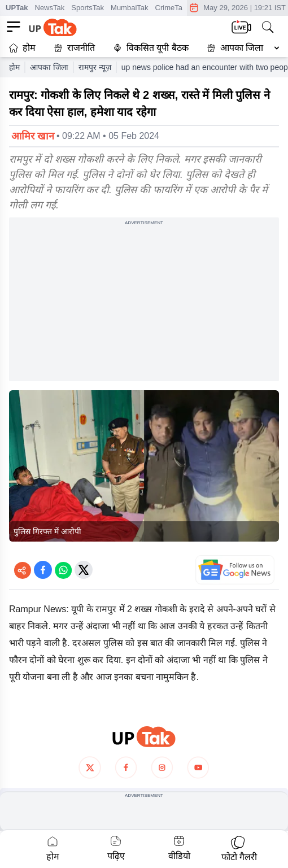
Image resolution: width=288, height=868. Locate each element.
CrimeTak (171, 8)
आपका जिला (242, 48)
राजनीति (74, 48)
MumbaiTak (129, 8)
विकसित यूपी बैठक (151, 48)
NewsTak (50, 8)
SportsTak (88, 8)
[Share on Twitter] (84, 570)
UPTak (17, 8)
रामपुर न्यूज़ (95, 67)
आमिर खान (33, 136)
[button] (241, 48)
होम (22, 48)
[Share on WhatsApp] (63, 570)
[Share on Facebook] (43, 570)
